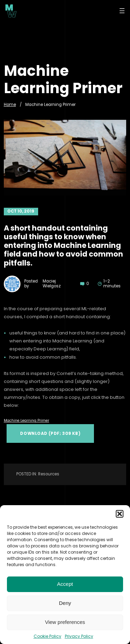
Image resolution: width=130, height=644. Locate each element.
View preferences (65, 622)
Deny (65, 603)
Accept (65, 584)
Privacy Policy (79, 636)
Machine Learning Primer (27, 421)
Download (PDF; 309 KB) (50, 433)
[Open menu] (122, 11)
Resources (49, 474)
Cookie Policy (47, 636)
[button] (120, 514)
